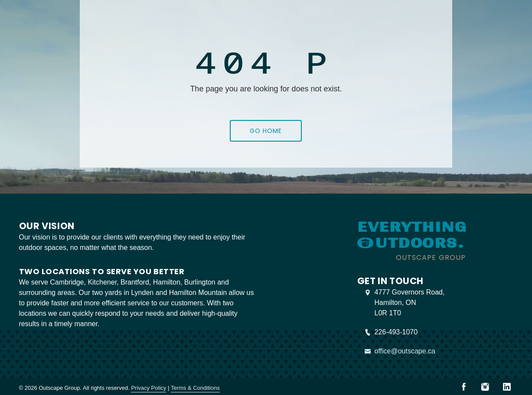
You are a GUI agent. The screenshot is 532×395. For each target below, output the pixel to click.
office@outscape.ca (405, 351)
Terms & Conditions (195, 388)
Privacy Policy (149, 388)
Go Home (266, 131)
